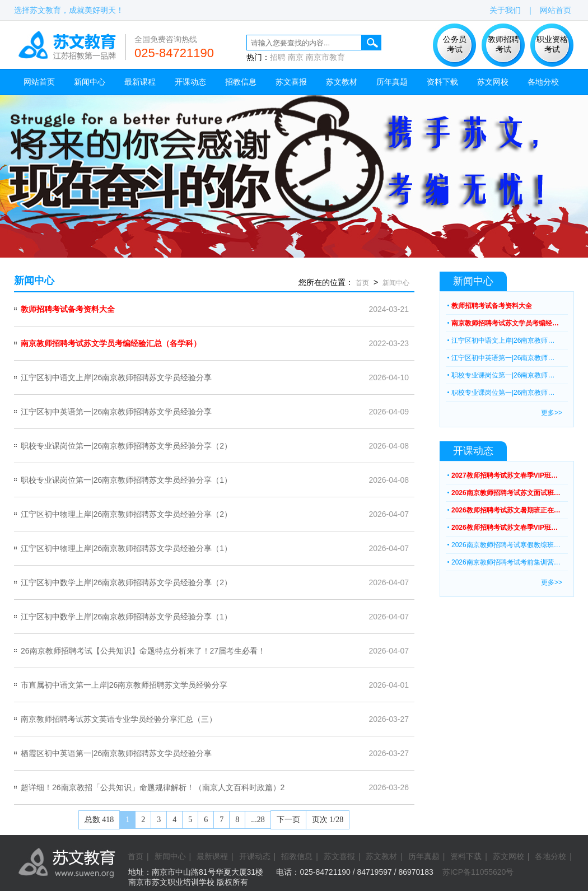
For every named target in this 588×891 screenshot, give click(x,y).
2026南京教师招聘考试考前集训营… (506, 562)
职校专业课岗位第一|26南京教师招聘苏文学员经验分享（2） (126, 446)
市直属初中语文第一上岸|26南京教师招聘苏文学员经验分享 (124, 685)
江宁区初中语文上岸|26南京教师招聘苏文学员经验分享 (116, 377)
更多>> (552, 413)
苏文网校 (493, 82)
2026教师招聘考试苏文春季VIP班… (505, 528)
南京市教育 (325, 57)
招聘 (278, 57)
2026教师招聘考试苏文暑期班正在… (506, 510)
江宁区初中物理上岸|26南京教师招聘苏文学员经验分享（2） (126, 514)
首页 (362, 283)
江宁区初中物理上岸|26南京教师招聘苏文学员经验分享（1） (126, 548)
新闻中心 (90, 82)
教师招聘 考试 (503, 44)
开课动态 (190, 82)
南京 (296, 57)
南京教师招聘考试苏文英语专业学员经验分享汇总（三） (119, 719)
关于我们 (505, 10)
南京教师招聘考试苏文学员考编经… (505, 323)
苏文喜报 (291, 82)
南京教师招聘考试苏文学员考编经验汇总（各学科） (111, 343)
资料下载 (442, 82)
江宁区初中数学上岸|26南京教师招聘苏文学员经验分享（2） (126, 582)
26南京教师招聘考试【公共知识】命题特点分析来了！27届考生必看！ (143, 651)
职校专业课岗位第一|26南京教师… (503, 375)
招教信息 (241, 82)
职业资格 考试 (552, 44)
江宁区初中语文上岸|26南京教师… (503, 340)
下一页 (288, 820)
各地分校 (543, 82)
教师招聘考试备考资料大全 (68, 309)
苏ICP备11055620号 (478, 872)
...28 (258, 820)
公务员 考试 (455, 44)
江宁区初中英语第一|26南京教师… (503, 358)
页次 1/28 (328, 820)
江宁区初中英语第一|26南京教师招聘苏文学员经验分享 (116, 412)
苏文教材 (342, 82)
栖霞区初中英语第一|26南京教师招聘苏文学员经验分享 (116, 753)
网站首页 (556, 10)
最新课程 (140, 82)
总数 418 (99, 820)
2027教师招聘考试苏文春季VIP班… (505, 475)
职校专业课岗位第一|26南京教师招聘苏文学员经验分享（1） (126, 480)
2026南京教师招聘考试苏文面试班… (506, 493)
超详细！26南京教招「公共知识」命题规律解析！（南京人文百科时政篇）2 (153, 787)
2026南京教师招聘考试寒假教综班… (506, 545)
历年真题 (392, 82)
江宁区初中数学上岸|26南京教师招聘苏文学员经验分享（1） (126, 617)
